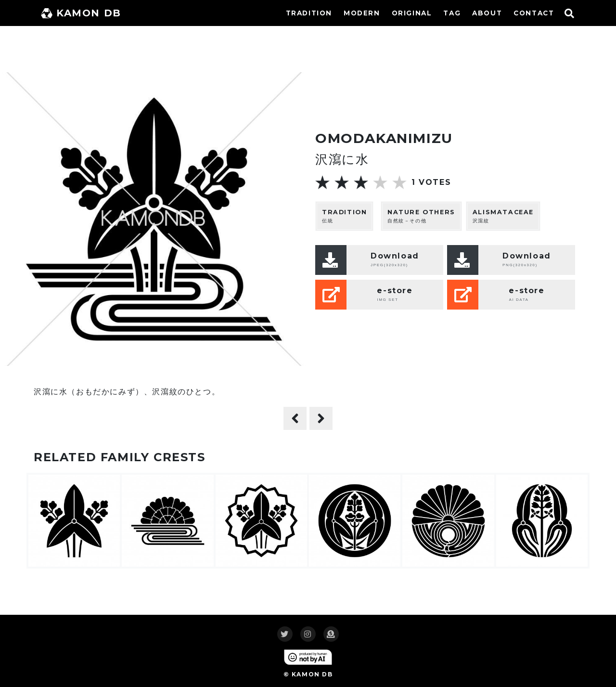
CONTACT (534, 13)
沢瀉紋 (503, 216)
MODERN (362, 13)
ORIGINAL (412, 13)
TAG (452, 13)
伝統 (344, 216)
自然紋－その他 (421, 216)
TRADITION (309, 13)
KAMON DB (81, 13)
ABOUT (487, 13)
